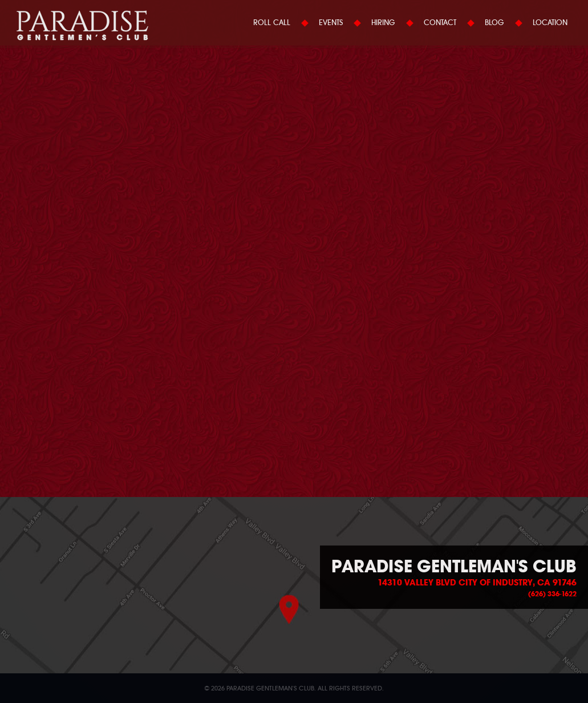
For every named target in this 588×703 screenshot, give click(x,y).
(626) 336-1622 (552, 594)
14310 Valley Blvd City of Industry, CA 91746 (477, 583)
